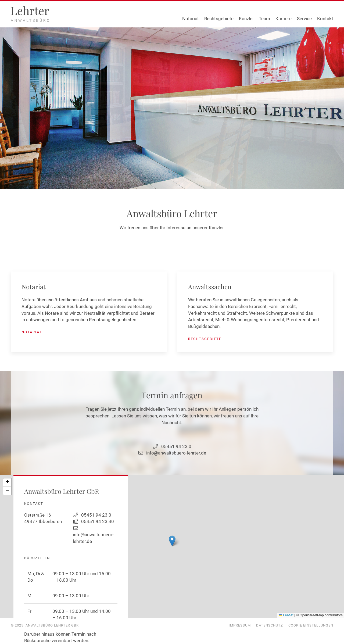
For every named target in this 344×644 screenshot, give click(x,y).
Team (264, 19)
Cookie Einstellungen (311, 625)
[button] (172, 541)
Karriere (284, 19)
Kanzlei (246, 19)
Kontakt (325, 19)
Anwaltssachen (210, 287)
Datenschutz (270, 625)
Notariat (191, 19)
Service (304, 19)
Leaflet (286, 615)
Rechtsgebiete (219, 19)
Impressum (240, 625)
